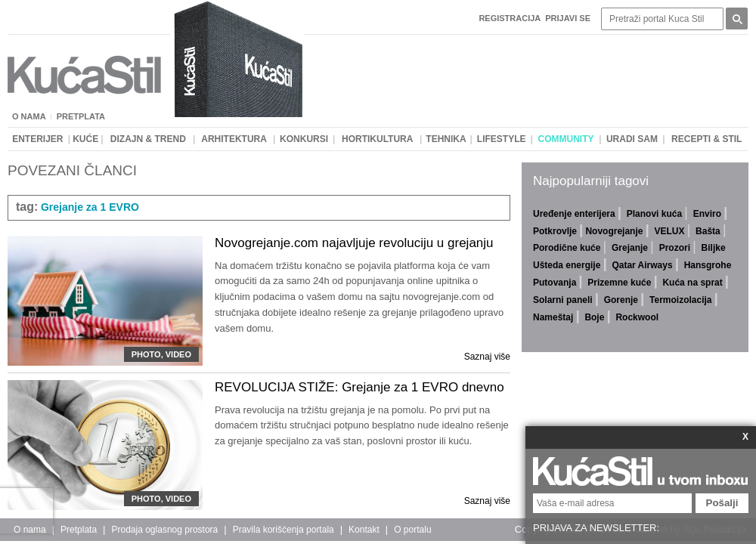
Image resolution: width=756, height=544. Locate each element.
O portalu (412, 530)
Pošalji (722, 503)
